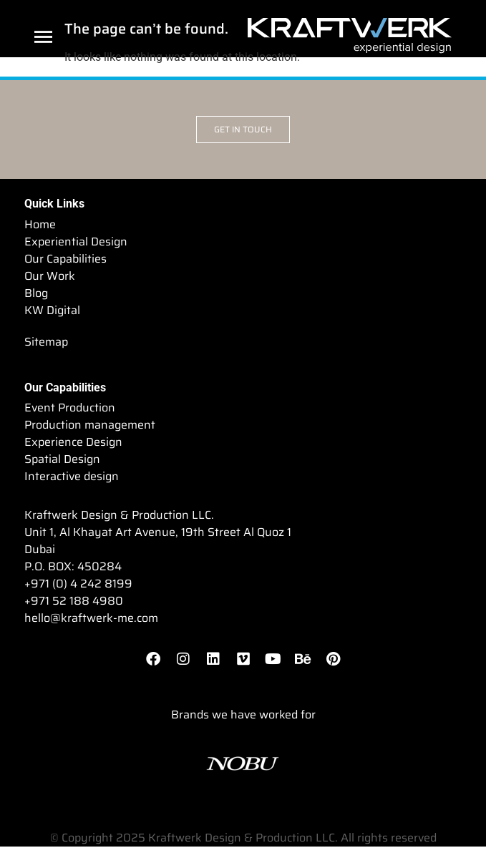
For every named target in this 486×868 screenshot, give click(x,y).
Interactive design (72, 477)
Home (40, 225)
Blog (36, 293)
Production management (90, 425)
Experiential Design (76, 242)
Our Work (50, 276)
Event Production (70, 408)
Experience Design (73, 442)
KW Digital (52, 311)
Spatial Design (62, 459)
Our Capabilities (65, 259)
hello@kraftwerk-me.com (91, 618)
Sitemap (46, 342)
